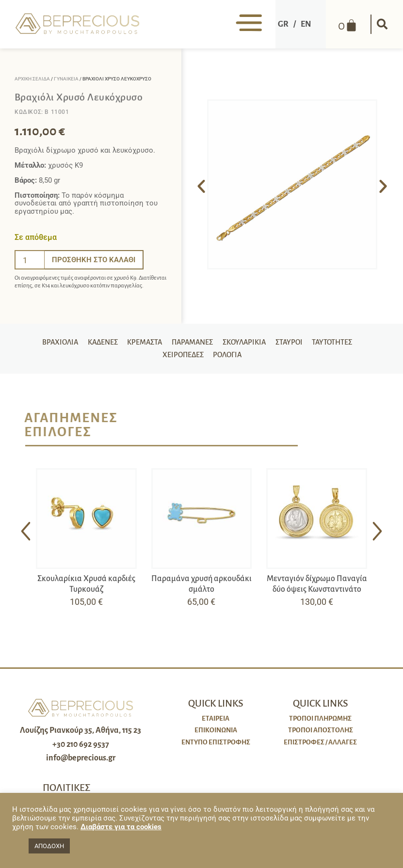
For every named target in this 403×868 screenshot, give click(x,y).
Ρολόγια (228, 359)
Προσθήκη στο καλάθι (94, 260)
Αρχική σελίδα (32, 79)
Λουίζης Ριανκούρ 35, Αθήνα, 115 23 (81, 736)
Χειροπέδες (181, 359)
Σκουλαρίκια (248, 344)
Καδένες (97, 344)
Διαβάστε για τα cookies (121, 827)
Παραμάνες (192, 344)
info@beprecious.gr (81, 764)
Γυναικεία (66, 79)
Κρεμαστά (141, 344)
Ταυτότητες (341, 344)
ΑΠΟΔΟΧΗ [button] (49, 846)
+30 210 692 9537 (81, 750)
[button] (381, 24)
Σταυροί (295, 344)
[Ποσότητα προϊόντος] (30, 260)
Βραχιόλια (52, 344)
